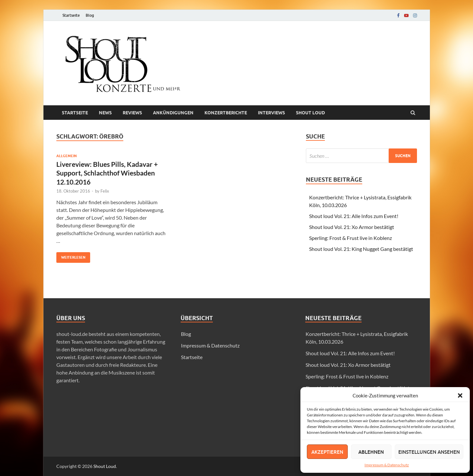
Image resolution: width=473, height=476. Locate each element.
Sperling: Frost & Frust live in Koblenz (350, 238)
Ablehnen (371, 452)
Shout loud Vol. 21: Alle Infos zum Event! (354, 216)
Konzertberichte (226, 113)
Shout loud (310, 113)
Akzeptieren (327, 452)
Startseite (71, 15)
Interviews (271, 113)
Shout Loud (105, 466)
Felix (105, 191)
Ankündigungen (173, 113)
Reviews (132, 113)
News (105, 113)
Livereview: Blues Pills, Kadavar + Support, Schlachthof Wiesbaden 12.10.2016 (107, 173)
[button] (460, 395)
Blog (90, 15)
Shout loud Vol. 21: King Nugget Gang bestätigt (361, 249)
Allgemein (66, 156)
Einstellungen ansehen (429, 452)
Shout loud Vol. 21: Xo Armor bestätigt (352, 227)
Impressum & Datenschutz (387, 465)
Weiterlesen (71, 256)
